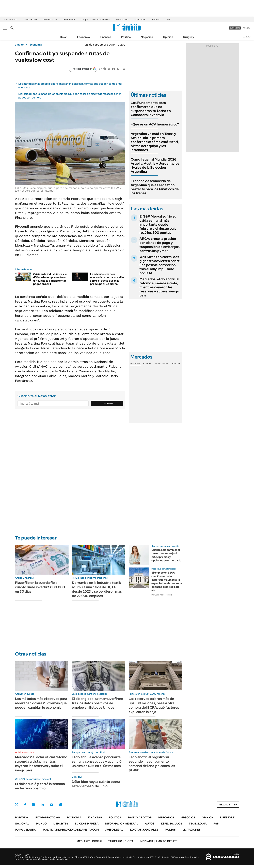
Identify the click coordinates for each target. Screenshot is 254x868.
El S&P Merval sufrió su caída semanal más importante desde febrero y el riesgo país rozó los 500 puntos (158, 224)
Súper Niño (140, 20)
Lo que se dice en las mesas (96, 20)
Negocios (147, 37)
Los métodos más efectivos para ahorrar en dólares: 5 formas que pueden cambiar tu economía (41, 703)
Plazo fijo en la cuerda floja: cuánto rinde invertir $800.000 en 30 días (40, 587)
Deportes (61, 824)
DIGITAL (90, 841)
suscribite (235, 28)
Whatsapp (61, 805)
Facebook (25, 805)
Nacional (22, 824)
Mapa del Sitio (26, 830)
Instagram (33, 805)
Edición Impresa (87, 824)
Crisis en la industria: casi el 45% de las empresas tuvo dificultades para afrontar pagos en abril (50, 279)
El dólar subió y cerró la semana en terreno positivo (40, 786)
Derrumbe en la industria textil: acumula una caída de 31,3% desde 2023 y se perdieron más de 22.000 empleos (97, 589)
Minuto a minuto (27, 752)
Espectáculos (172, 824)
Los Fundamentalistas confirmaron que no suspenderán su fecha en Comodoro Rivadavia (151, 109)
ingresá (246, 28)
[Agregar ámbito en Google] (83, 69)
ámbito (19, 45)
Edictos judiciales (144, 830)
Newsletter (246, 37)
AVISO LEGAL (114, 830)
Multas (170, 830)
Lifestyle (227, 817)
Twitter (17, 805)
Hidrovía (156, 20)
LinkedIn (42, 805)
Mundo (41, 824)
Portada (22, 817)
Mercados (166, 817)
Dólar (63, 37)
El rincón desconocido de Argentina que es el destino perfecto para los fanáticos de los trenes (155, 187)
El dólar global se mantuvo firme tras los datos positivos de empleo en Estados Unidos (97, 703)
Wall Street (122, 20)
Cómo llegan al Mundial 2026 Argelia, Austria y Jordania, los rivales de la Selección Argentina (155, 165)
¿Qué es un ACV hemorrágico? (155, 124)
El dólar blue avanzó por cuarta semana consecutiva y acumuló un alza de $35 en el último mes (97, 761)
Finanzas (105, 37)
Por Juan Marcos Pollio (162, 595)
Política (126, 37)
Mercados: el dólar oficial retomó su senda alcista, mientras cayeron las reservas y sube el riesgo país (159, 287)
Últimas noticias (47, 817)
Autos (150, 824)
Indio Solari (69, 20)
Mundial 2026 (50, 20)
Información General (122, 824)
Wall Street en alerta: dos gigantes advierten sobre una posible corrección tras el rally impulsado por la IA (160, 265)
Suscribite (107, 403)
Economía (83, 37)
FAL (169, 20)
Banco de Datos (140, 817)
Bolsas (147, 364)
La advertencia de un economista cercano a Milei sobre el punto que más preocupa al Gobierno (107, 279)
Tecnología (198, 824)
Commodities (161, 364)
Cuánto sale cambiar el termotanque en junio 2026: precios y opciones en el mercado (166, 555)
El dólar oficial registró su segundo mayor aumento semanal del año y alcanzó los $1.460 (152, 764)
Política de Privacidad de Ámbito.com (71, 830)
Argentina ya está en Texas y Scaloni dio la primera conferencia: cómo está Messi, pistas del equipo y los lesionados (155, 142)
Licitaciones (192, 830)
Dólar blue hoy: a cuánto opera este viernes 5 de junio (96, 784)
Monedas (136, 364)
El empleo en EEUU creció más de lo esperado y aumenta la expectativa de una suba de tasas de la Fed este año (167, 581)
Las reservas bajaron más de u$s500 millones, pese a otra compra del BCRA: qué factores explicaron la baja (154, 705)
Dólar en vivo (30, 20)
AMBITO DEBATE (159, 841)
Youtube (51, 805)
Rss (216, 824)
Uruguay (189, 37)
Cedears (176, 364)
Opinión (168, 37)
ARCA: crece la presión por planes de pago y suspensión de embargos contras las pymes (160, 245)
